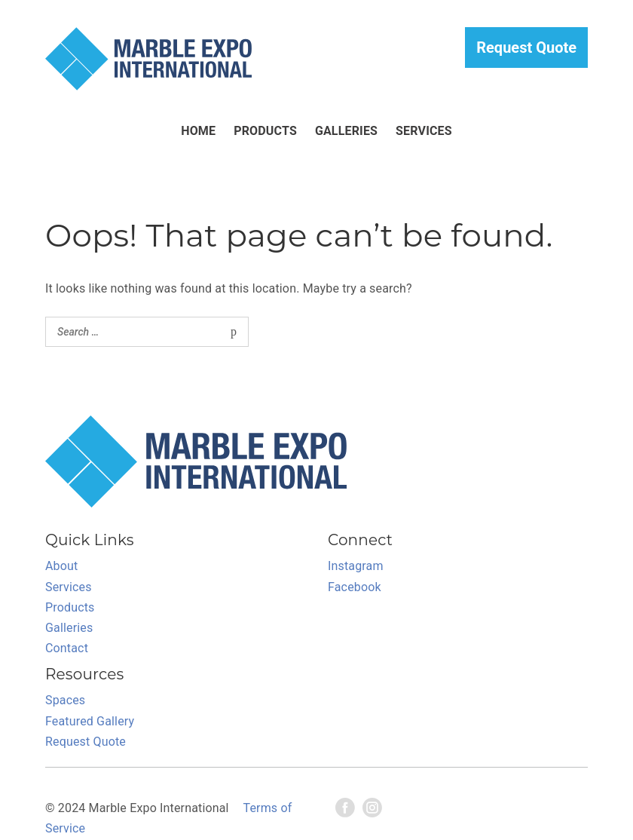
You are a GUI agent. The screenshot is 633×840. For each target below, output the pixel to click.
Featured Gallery (90, 721)
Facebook (355, 587)
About (61, 566)
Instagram (356, 566)
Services (424, 131)
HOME (198, 131)
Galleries (346, 131)
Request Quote (526, 48)
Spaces (65, 700)
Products (265, 131)
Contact (67, 648)
